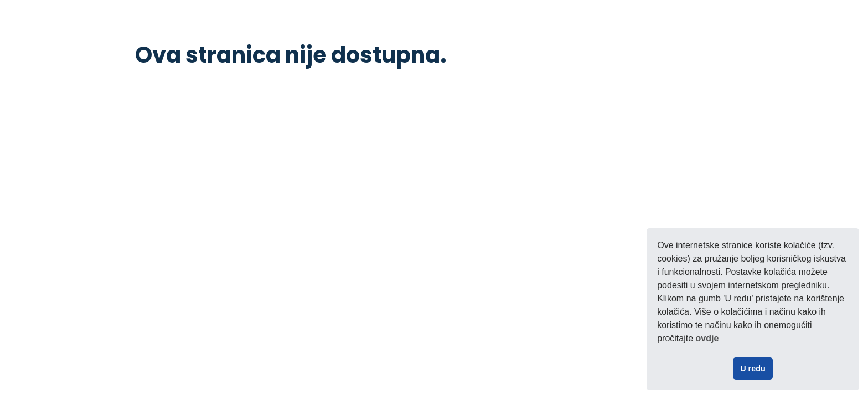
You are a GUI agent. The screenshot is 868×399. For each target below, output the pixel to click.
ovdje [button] (707, 338)
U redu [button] (753, 369)
